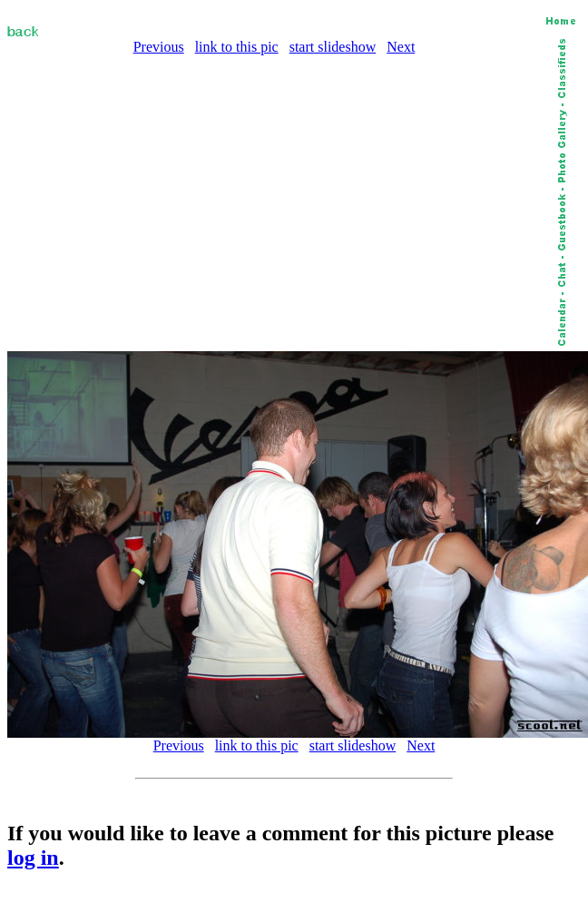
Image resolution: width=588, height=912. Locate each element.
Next (401, 47)
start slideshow (333, 47)
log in (33, 858)
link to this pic (237, 47)
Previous (159, 47)
